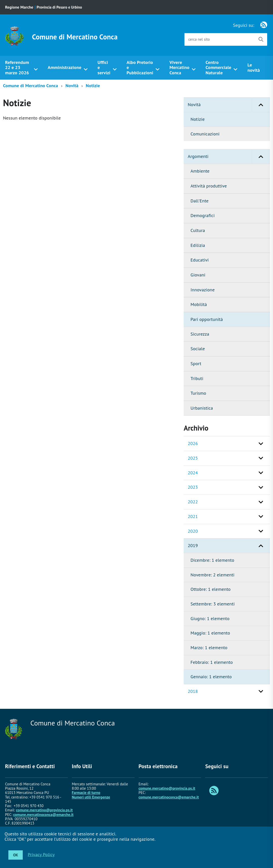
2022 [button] (193, 502)
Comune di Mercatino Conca (75, 37)
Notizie (93, 86)
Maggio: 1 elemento (210, 633)
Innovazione (203, 290)
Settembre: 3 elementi (213, 604)
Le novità (254, 67)
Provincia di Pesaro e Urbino (59, 7)
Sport (196, 363)
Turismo (198, 393)
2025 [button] (193, 458)
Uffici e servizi (104, 67)
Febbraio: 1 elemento (212, 662)
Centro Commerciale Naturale (219, 67)
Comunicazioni (205, 134)
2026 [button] (193, 443)
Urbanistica (202, 408)
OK (16, 855)
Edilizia (198, 245)
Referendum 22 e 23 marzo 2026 (17, 67)
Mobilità (199, 304)
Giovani (198, 275)
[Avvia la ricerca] (261, 39)
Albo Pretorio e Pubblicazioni (140, 67)
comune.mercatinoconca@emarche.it (43, 815)
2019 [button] (193, 545)
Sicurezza (200, 334)
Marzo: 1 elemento (209, 648)
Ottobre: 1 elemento (211, 589)
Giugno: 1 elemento (210, 618)
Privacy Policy (41, 854)
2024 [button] (193, 473)
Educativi (200, 260)
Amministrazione (65, 67)
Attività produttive (209, 186)
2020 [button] (193, 531)
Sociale (198, 349)
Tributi (197, 378)
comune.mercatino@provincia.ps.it (44, 810)
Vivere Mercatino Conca (180, 67)
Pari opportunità (207, 319)
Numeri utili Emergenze (91, 797)
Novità (72, 86)
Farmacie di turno (86, 793)
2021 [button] (193, 516)
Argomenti (229, 157)
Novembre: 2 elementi (213, 575)
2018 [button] (193, 691)
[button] (261, 105)
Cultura (198, 230)
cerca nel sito (199, 39)
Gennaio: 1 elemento (211, 677)
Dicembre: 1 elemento (212, 560)
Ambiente (200, 171)
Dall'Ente (199, 201)
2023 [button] (193, 487)
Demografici (203, 215)
